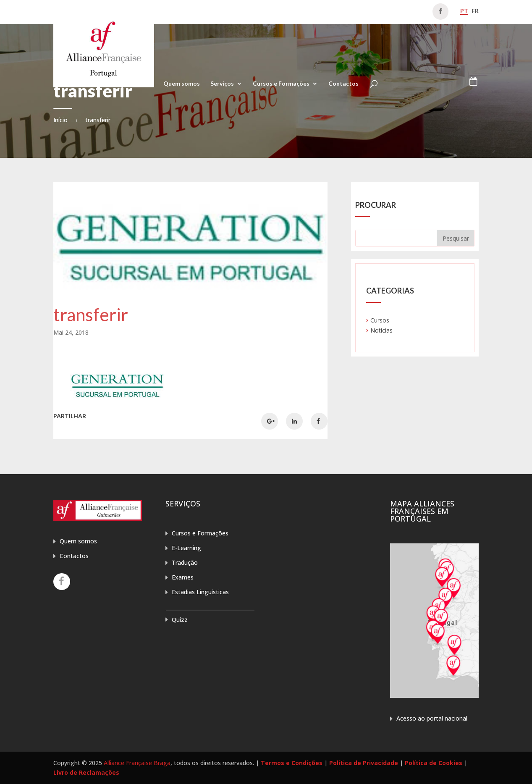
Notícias (381, 330)
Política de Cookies (434, 763)
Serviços (222, 84)
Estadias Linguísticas (200, 592)
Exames (183, 577)
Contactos (343, 84)
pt (464, 11)
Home (144, 84)
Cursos (380, 320)
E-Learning (186, 548)
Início (60, 120)
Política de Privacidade (364, 763)
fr (475, 11)
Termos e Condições (292, 763)
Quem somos (182, 84)
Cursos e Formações (281, 84)
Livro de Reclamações (86, 772)
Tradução (185, 562)
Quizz (180, 620)
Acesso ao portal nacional (432, 718)
